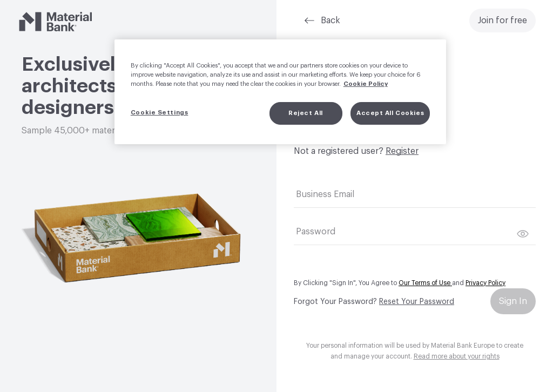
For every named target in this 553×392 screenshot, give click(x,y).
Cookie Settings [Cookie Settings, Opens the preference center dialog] (160, 113)
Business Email (325, 194)
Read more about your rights (457, 356)
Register (402, 151)
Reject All (306, 113)
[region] (280, 92)
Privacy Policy (485, 283)
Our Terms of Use (425, 283)
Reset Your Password (417, 302)
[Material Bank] (55, 22)
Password (316, 232)
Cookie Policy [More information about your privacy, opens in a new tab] (366, 84)
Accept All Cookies (390, 113)
